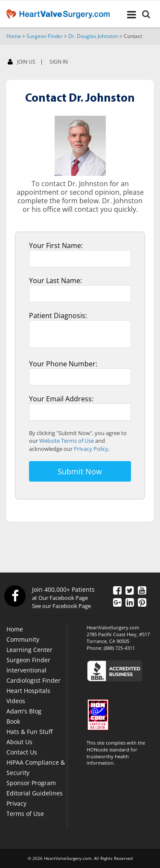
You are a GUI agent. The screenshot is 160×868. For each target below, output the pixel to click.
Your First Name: (56, 245)
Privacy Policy (91, 449)
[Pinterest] (142, 602)
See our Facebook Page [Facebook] (61, 606)
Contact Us (22, 752)
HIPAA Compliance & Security (36, 767)
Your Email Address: (61, 399)
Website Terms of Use (67, 441)
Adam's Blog (24, 711)
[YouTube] (142, 590)
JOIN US (22, 62)
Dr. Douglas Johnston (93, 36)
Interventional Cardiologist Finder (33, 675)
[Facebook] (139, 64)
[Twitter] (130, 590)
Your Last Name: (55, 281)
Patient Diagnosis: (58, 316)
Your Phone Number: (63, 364)
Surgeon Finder (45, 36)
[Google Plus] (117, 602)
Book (13, 721)
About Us (19, 742)
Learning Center (29, 650)
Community (23, 639)
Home (14, 36)
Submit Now (80, 471)
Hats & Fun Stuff (29, 732)
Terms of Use (25, 814)
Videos (16, 701)
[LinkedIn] (130, 602)
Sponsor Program (31, 783)
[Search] (146, 15)
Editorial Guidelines (35, 793)
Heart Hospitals (28, 691)
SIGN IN (59, 62)
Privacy (16, 803)
